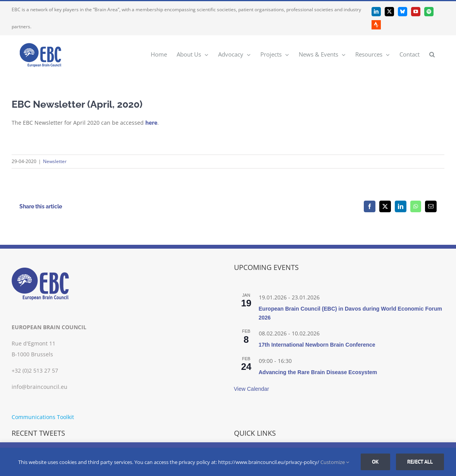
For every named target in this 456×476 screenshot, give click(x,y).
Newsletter (55, 161)
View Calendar (252, 389)
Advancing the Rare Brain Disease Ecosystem (318, 372)
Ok (375, 462)
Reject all (420, 462)
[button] (432, 54)
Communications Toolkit (43, 417)
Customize (335, 462)
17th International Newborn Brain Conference (317, 345)
